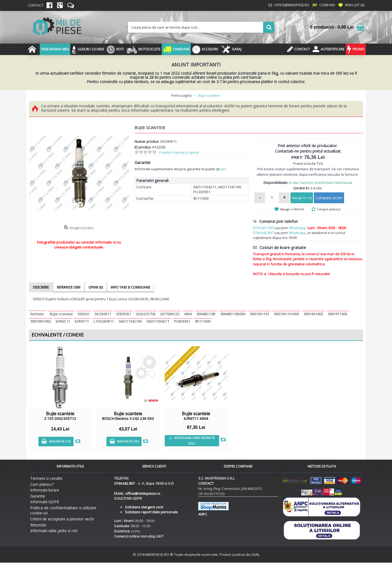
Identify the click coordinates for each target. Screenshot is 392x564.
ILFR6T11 (82, 321)
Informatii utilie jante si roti (54, 531)
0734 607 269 (263, 228)
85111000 (203, 321)
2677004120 (170, 314)
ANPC (203, 514)
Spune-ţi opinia (186, 152)
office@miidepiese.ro (143, 493)
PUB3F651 (182, 321)
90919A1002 (313, 314)
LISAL (255, 554)
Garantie (38, 496)
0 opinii (165, 152)
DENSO (84, 314)
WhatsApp (297, 228)
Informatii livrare (45, 490)
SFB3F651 (124, 314)
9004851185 (206, 314)
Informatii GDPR (45, 502)
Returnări (38, 525)
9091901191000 (287, 314)
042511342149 (130, 321)
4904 (188, 314)
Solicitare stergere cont (144, 507)
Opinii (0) (96, 287)
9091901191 (260, 314)
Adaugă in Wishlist (292, 209)
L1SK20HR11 (104, 321)
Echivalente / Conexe (58, 335)
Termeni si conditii (46, 478)
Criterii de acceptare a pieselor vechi (62, 519)
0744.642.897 (263, 233)
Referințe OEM (69, 287)
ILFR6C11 (63, 321)
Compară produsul (329, 209)
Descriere (41, 287)
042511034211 (158, 321)
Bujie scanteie (61, 314)
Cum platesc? (42, 484)
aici (223, 169)
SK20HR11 (103, 314)
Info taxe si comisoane (130, 287)
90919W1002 (41, 321)
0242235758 (146, 314)
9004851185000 (233, 314)
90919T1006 (338, 314)
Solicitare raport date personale (151, 512)
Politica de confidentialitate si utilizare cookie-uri (63, 510)
